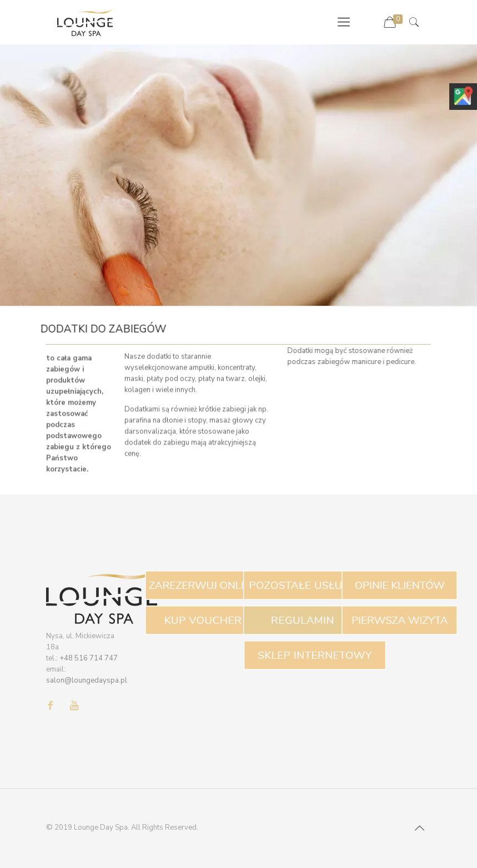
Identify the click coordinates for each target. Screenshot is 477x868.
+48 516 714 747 (89, 658)
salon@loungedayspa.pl (87, 680)
